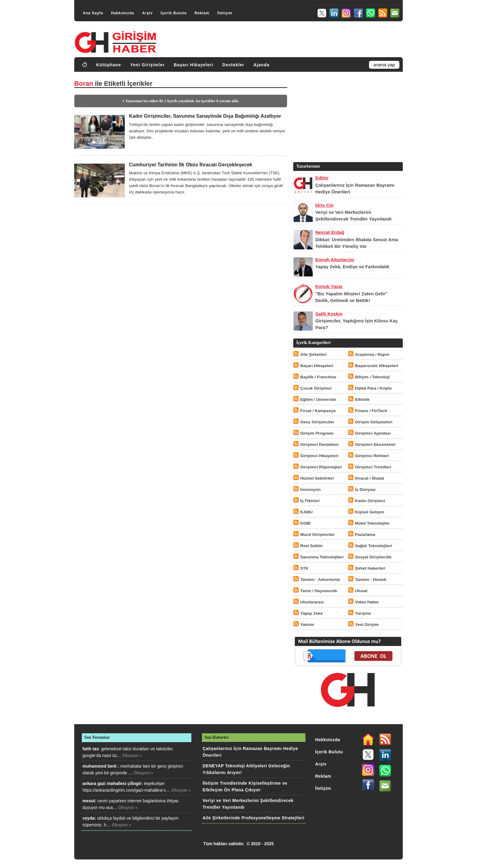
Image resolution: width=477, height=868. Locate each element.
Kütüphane (109, 65)
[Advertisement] (347, 118)
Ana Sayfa (93, 13)
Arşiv (147, 13)
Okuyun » (132, 755)
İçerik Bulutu (174, 13)
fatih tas (91, 749)
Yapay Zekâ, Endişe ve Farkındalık (352, 267)
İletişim (225, 13)
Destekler (233, 65)
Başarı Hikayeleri (193, 65)
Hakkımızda (123, 13)
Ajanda (261, 65)
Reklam (202, 13)
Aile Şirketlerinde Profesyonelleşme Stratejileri (253, 818)
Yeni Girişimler (147, 65)
